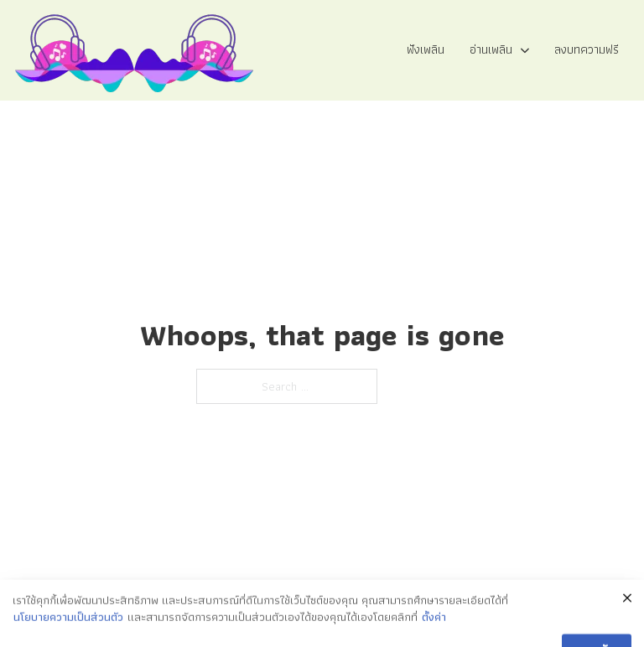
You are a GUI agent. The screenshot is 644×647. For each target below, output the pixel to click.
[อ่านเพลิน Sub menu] (525, 51)
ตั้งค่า (434, 630)
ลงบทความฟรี (587, 49)
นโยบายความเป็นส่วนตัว (68, 630)
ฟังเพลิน (426, 49)
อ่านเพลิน (491, 49)
